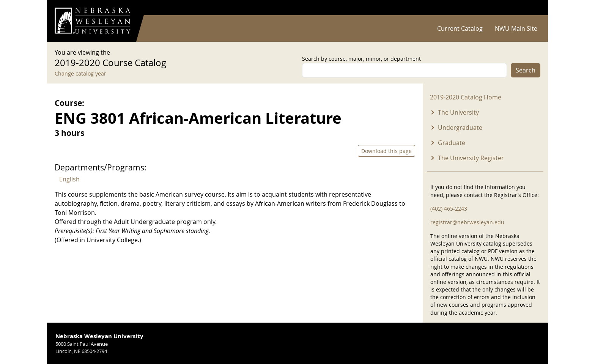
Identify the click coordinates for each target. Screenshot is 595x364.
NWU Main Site (516, 28)
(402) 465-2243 (449, 209)
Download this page (386, 151)
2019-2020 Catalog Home (466, 97)
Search (526, 70)
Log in (530, 8)
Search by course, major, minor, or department (361, 59)
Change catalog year (80, 73)
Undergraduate (460, 128)
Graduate (452, 143)
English (69, 179)
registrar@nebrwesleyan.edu (467, 222)
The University (458, 112)
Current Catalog (460, 28)
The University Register (471, 158)
